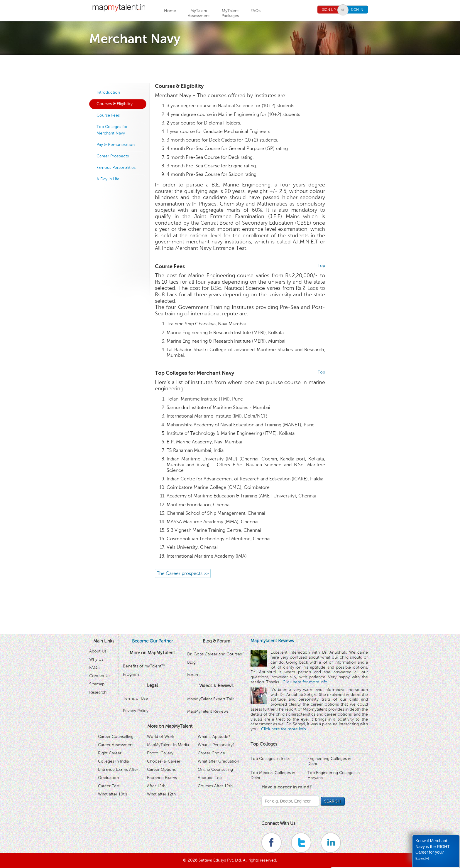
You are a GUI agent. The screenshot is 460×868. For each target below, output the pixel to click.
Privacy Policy (136, 711)
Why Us (96, 659)
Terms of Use (135, 698)
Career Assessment (116, 745)
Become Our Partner (152, 641)
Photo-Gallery (160, 753)
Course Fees (108, 115)
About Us (98, 651)
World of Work (161, 737)
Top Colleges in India (270, 759)
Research (98, 692)
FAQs (256, 11)
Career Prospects (113, 156)
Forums (194, 675)
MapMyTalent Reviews (208, 711)
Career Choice (211, 753)
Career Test (109, 786)
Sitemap (97, 684)
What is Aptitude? (214, 737)
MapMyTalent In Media (168, 745)
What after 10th (113, 794)
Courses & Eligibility (115, 104)
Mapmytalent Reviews (272, 641)
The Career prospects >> (183, 573)
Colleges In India (113, 761)
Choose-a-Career (164, 761)
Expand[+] (422, 858)
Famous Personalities (116, 168)
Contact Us (100, 676)
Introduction (108, 92)
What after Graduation (218, 761)
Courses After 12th (215, 786)
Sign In (357, 10)
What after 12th (161, 794)
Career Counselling (116, 737)
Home (170, 11)
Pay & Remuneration (116, 145)
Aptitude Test (210, 778)
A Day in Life (108, 179)
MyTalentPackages (230, 13)
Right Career (110, 753)
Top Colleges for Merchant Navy (112, 130)
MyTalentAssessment (199, 13)
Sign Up (329, 10)
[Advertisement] (230, 68)
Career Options (161, 769)
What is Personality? (216, 745)
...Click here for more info (304, 682)
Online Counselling (215, 769)
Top (321, 266)
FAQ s (95, 668)
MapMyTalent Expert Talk (210, 699)
